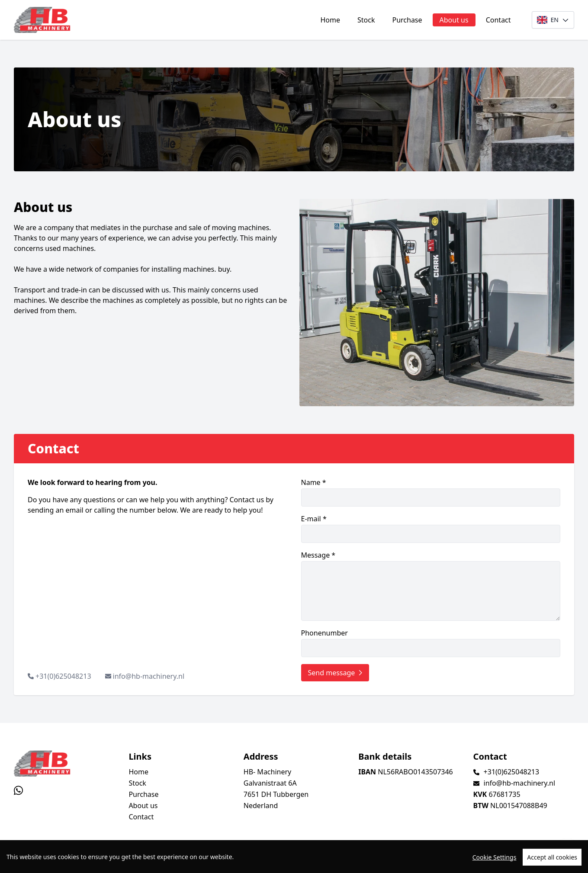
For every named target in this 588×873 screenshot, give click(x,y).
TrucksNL (60, 862)
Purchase (407, 20)
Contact (498, 20)
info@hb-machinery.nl (149, 676)
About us (454, 20)
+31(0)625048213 (63, 676)
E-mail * (431, 528)
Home (330, 20)
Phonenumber (431, 643)
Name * (431, 492)
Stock (366, 20)
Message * (431, 586)
